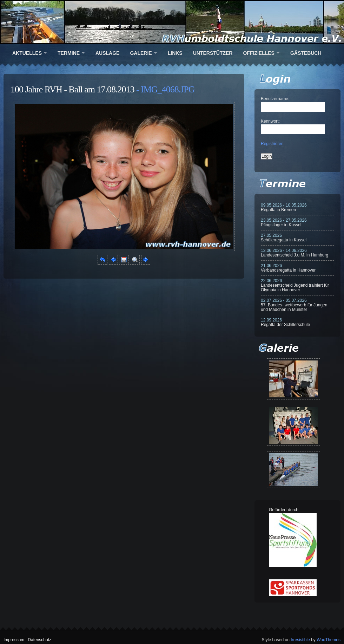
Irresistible (300, 640)
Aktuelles (27, 53)
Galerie (141, 53)
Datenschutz (39, 640)
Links (175, 53)
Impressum (14, 640)
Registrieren (272, 144)
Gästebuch (306, 53)
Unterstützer (213, 53)
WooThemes (329, 640)
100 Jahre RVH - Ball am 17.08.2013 (72, 89)
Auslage (107, 53)
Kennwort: (270, 121)
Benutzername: (275, 99)
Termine (69, 53)
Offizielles (259, 53)
